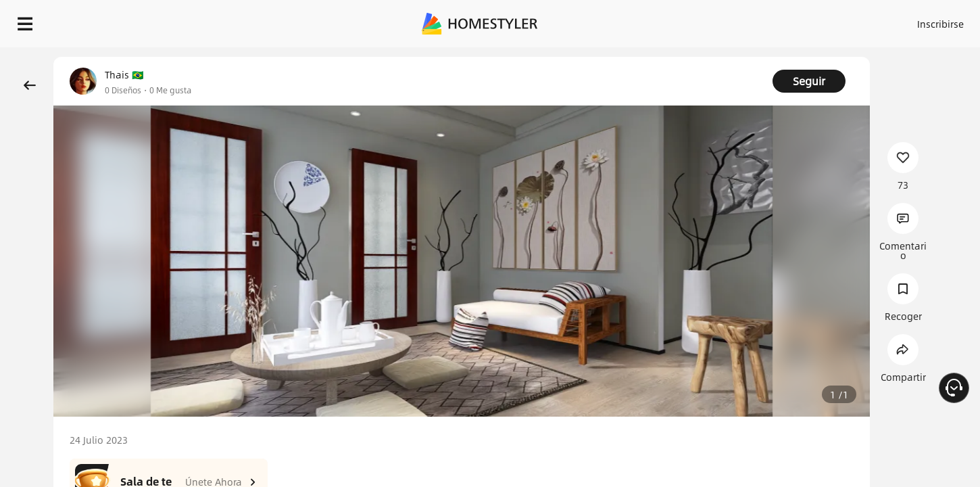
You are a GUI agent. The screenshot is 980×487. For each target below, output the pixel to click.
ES (818, 20)
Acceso (717, 20)
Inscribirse (769, 20)
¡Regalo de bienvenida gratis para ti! (664, 57)
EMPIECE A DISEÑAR (908, 20)
